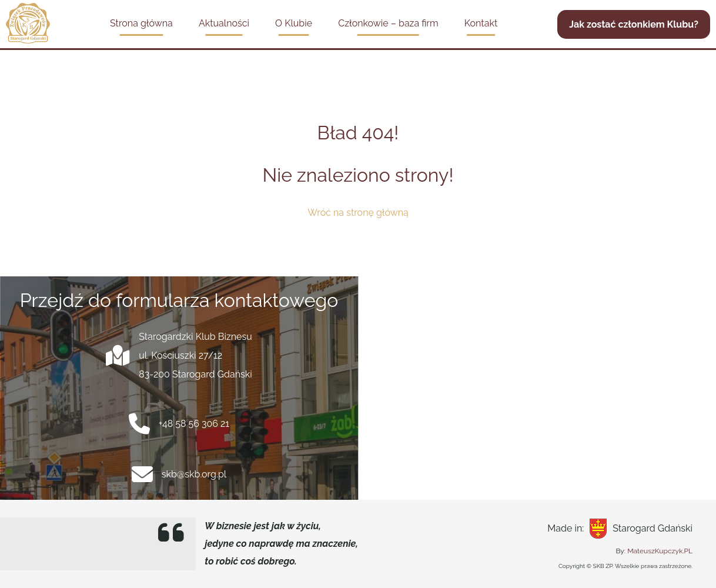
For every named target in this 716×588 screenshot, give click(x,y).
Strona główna (141, 23)
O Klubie (294, 23)
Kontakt (481, 23)
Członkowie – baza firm (388, 23)
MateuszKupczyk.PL (660, 551)
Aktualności (224, 23)
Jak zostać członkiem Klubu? (634, 24)
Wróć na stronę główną (358, 213)
